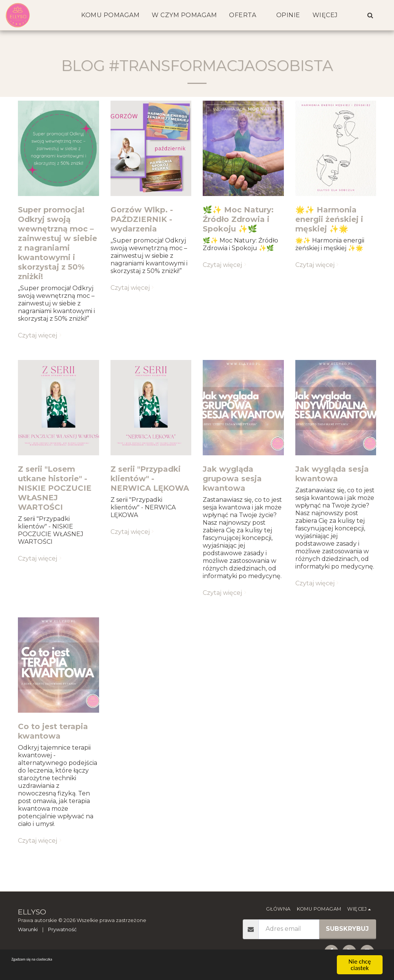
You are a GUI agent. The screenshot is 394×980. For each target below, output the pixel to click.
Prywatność (62, 929)
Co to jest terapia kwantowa (53, 731)
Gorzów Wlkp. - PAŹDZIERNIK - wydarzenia (142, 219)
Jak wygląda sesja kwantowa (332, 474)
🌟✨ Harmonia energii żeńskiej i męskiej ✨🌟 (329, 219)
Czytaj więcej (41, 335)
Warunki (28, 929)
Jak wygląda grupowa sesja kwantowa (232, 479)
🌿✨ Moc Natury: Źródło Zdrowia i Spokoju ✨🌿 (238, 219)
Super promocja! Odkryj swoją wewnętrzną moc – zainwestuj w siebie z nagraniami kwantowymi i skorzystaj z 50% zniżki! (58, 243)
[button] (370, 15)
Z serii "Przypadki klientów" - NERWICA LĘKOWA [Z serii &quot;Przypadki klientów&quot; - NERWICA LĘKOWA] (150, 479)
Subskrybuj (347, 929)
